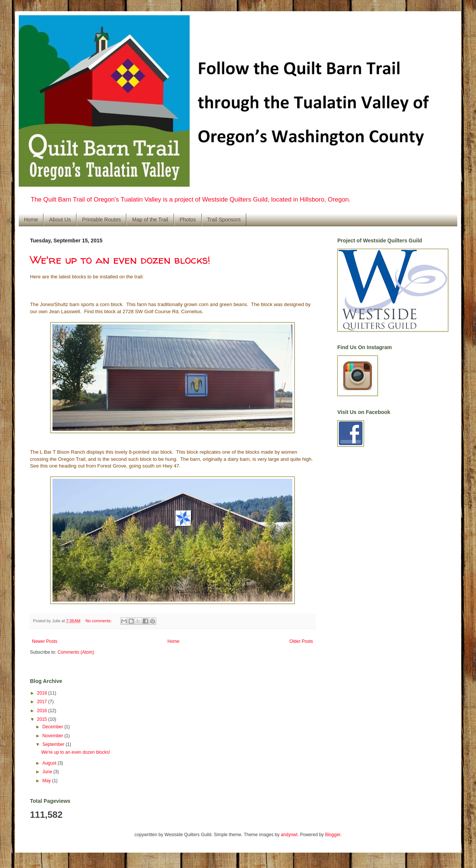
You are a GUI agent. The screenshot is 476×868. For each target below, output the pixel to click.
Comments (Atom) (76, 652)
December (53, 727)
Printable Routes (102, 220)
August (50, 763)
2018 (43, 693)
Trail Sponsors (224, 220)
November (53, 736)
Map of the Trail (150, 220)
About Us (60, 220)
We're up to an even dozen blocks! (120, 259)
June (48, 772)
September (54, 744)
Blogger (333, 835)
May (47, 781)
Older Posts (301, 641)
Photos (188, 220)
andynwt (289, 835)
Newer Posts (45, 641)
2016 (43, 711)
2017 (43, 702)
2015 (43, 719)
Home (31, 220)
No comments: (99, 621)
